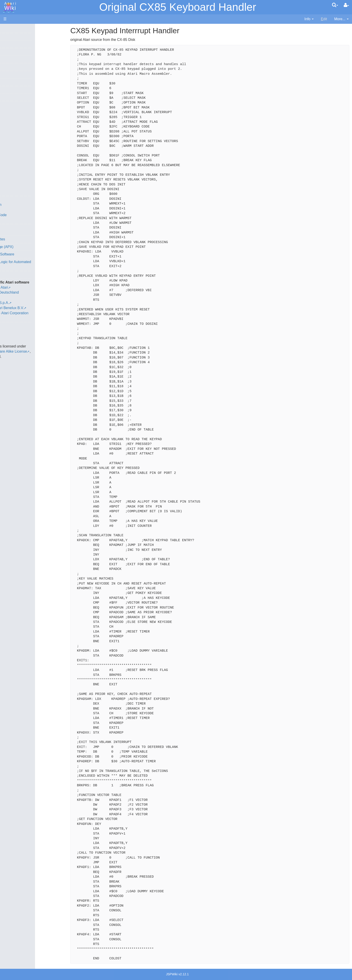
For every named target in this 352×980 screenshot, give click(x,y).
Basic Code (22, 220)
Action (17, 110)
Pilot (16, 166)
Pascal (18, 161)
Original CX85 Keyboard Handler (178, 7)
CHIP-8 (18, 192)
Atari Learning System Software (29, 254)
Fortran (18, 136)
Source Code (23, 210)
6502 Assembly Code (29, 215)
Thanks (9, 321)
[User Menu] (346, 5)
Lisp (16, 146)
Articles (9, 29)
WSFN (18, 187)
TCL (16, 182)
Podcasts (11, 275)
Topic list (10, 67)
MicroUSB (11, 74)
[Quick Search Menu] (335, 5)
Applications (13, 52)
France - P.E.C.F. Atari (30, 287)
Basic (17, 120)
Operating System (27, 205)
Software (10, 44)
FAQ (7, 90)
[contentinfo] (309, 19)
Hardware (11, 36)
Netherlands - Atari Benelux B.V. (38, 303)
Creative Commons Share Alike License (35, 346)
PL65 (16, 171)
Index (8, 97)
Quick (17, 177)
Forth (16, 131)
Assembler (21, 115)
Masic (17, 156)
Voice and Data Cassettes (24, 239)
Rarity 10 (11, 326)
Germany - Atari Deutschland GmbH (41, 292)
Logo (16, 151)
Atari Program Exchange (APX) (28, 247)
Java (16, 141)
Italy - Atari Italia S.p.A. (31, 298)
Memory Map (14, 59)
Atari (9, 6)
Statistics (11, 331)
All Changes (13, 82)
